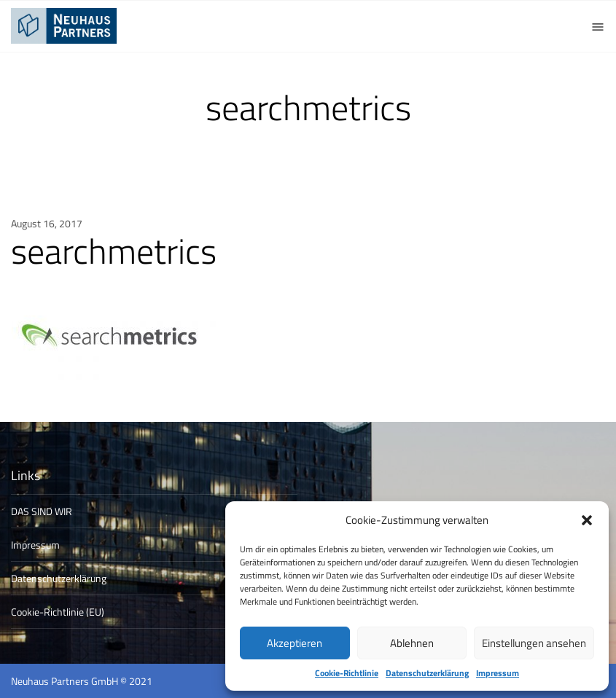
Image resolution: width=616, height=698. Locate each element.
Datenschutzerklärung (427, 673)
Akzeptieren (295, 643)
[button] (587, 520)
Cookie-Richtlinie (347, 673)
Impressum (498, 673)
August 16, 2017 (47, 223)
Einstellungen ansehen (534, 643)
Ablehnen (412, 643)
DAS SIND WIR (42, 511)
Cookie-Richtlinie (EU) (58, 612)
